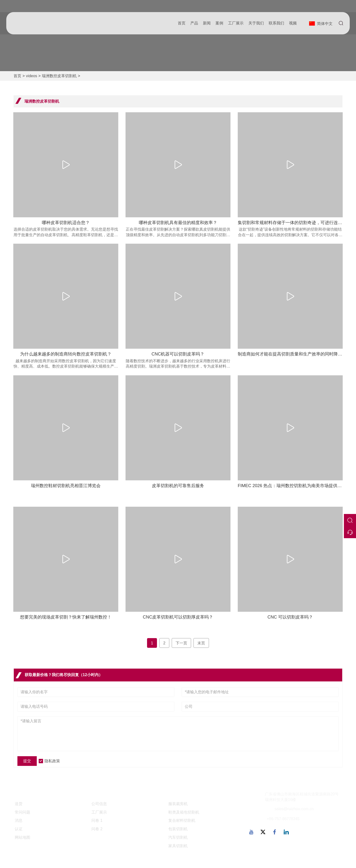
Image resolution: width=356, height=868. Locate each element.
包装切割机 (178, 829)
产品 (194, 23)
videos (31, 76)
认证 (19, 829)
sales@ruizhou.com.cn (294, 809)
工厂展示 (235, 23)
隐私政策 (52, 761)
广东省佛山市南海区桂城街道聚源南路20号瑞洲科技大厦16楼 (302, 797)
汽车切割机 (178, 837)
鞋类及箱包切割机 (184, 812)
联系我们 (276, 23)
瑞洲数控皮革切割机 (59, 76)
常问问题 (22, 812)
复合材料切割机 (182, 820)
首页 (181, 23)
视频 (292, 23)
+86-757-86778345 (283, 819)
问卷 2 (97, 829)
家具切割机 (178, 846)
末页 (201, 643)
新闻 (206, 23)
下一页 (181, 643)
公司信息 (99, 804)
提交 (27, 761)
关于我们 (256, 23)
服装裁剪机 (178, 804)
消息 (19, 820)
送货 (19, 804)
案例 (219, 23)
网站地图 (22, 837)
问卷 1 (97, 820)
